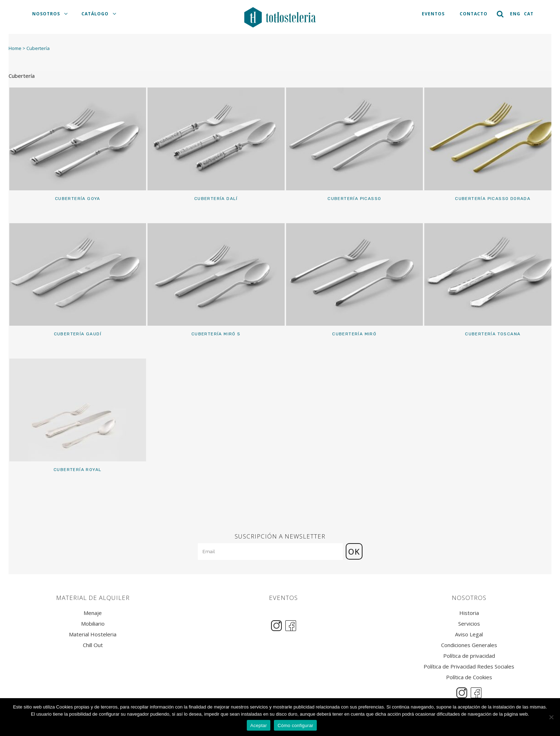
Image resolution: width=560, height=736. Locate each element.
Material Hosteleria (93, 634)
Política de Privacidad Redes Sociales (469, 667)
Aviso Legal (469, 634)
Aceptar (259, 725)
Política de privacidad (469, 656)
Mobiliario (93, 624)
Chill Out (93, 645)
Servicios (469, 624)
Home (15, 48)
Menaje (93, 613)
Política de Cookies (469, 677)
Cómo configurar (295, 725)
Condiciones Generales (469, 645)
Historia (469, 613)
